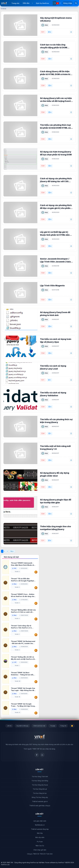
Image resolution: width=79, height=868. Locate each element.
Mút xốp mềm (40, 837)
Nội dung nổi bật (11, 557)
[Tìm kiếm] (76, 3)
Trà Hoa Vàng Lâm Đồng (40, 781)
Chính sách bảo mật (39, 726)
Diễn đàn (26, 3)
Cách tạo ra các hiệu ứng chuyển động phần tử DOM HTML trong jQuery (54, 48)
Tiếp (11, 551)
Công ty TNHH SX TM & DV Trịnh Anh (40, 854)
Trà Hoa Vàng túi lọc (40, 793)
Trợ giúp (53, 726)
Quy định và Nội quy (22, 726)
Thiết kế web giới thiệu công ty (40, 806)
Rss (42, 755)
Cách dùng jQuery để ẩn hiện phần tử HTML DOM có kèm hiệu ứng (55, 74)
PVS (46, 25)
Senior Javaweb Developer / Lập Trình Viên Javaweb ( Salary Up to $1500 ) (55, 262)
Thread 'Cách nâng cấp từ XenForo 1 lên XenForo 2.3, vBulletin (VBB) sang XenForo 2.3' (22, 627)
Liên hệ (9, 726)
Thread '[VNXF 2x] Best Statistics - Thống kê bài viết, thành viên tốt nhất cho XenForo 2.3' (24, 674)
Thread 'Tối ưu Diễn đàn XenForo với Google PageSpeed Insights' (20, 580)
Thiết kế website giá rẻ (40, 801)
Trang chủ (15, 3)
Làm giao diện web (40, 821)
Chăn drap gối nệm (40, 850)
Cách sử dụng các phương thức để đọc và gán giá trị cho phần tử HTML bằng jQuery (56, 208)
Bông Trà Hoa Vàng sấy (40, 797)
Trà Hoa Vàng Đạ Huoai (40, 785)
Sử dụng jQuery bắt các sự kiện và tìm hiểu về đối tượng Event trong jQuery (56, 101)
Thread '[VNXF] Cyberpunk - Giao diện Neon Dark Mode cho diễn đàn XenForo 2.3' (23, 564)
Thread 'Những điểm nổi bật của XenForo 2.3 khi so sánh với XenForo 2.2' (24, 611)
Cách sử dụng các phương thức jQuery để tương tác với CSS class (56, 181)
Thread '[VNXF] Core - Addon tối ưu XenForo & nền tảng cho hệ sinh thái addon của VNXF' (23, 595)
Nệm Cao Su (40, 846)
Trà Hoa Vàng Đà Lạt (40, 789)
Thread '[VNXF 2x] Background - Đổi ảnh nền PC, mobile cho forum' (23, 642)
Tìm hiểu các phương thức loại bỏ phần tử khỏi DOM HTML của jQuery (56, 128)
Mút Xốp (40, 833)
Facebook (37, 755)
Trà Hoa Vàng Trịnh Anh (40, 777)
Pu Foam (40, 842)
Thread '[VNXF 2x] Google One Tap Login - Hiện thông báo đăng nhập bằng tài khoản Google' (23, 689)
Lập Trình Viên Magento (53, 286)
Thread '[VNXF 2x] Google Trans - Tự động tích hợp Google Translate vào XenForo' (24, 705)
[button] (32, 3)
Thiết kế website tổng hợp (40, 829)
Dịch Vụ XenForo (42, 3)
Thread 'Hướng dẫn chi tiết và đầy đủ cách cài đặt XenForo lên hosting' (23, 658)
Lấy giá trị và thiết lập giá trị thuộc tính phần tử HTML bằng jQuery (56, 235)
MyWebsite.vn (40, 825)
